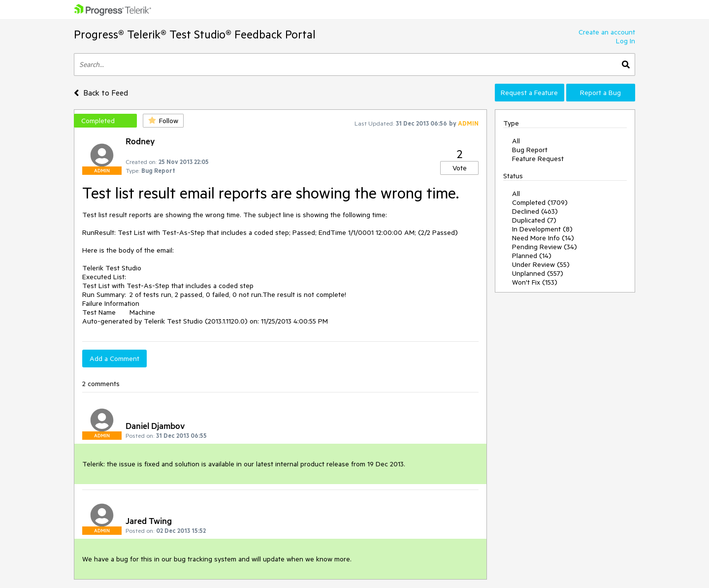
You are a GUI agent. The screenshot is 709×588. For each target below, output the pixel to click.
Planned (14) (532, 256)
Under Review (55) (541, 264)
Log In (626, 41)
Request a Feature (529, 93)
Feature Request (538, 159)
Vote (460, 168)
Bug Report (530, 150)
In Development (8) (542, 229)
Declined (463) (535, 211)
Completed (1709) (540, 202)
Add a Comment (114, 359)
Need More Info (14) (543, 238)
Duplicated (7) (534, 220)
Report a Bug (600, 93)
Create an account (607, 32)
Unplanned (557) (538, 273)
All (516, 141)
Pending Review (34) (545, 247)
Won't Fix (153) (535, 282)
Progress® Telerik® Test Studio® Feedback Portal (195, 34)
